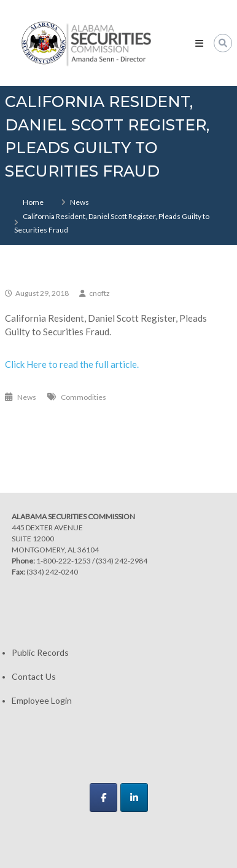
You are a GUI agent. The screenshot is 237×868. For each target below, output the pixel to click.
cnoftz (99, 293)
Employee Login (42, 700)
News (80, 202)
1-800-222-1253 (64, 561)
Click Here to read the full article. (72, 364)
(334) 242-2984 (122, 561)
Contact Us (34, 676)
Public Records (40, 652)
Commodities (84, 397)
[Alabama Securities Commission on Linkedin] (134, 798)
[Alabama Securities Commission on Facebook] (103, 798)
